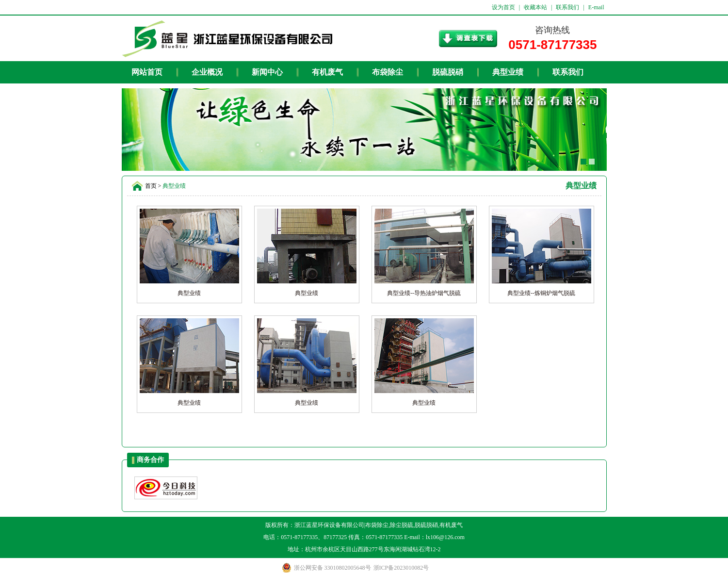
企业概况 (207, 72)
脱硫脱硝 (448, 72)
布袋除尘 (388, 72)
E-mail (596, 7)
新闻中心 (267, 72)
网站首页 (147, 72)
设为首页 (503, 7)
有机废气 (327, 72)
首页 (151, 186)
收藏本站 (535, 7)
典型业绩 (508, 72)
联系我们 (567, 7)
